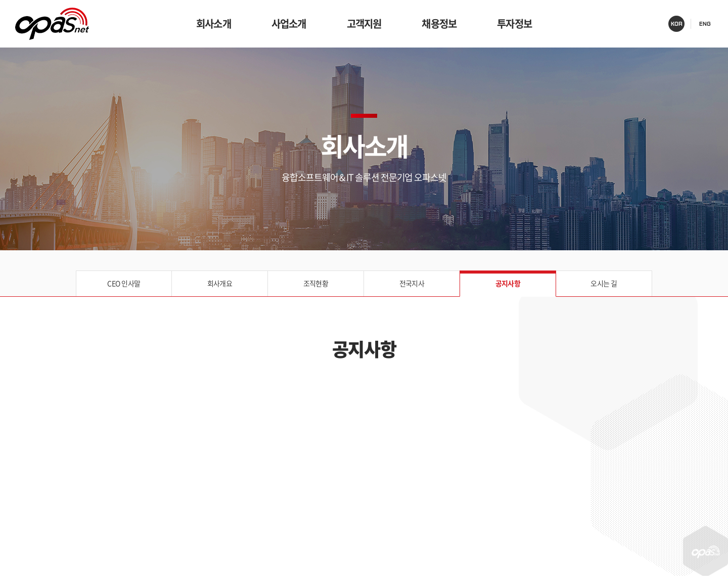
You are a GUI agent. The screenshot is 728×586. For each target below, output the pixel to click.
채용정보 (439, 24)
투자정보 (514, 24)
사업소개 (289, 24)
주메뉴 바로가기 (0, 0)
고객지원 (364, 24)
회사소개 (214, 24)
